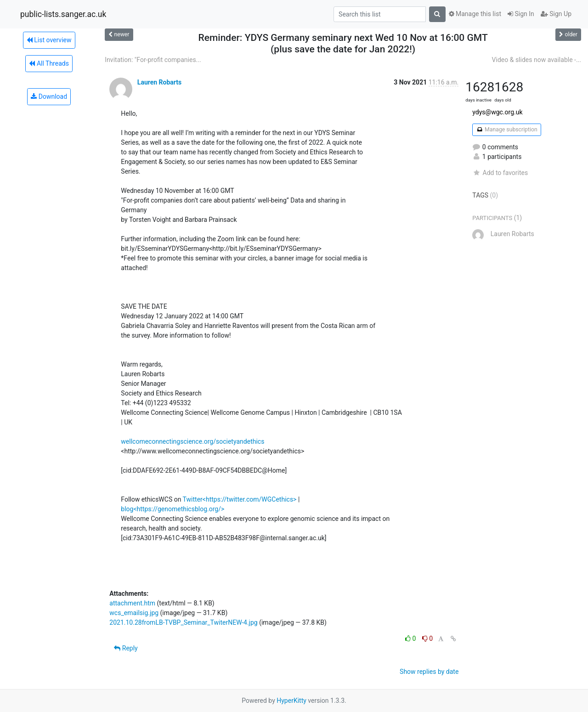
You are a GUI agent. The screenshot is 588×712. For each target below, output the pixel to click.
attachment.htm (132, 603)
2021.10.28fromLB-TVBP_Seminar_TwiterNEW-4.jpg (183, 622)
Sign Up (556, 14)
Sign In (521, 14)
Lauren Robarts (159, 82)
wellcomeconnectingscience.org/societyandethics (192, 441)
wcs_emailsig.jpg (134, 613)
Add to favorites (500, 173)
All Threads (49, 63)
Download (49, 96)
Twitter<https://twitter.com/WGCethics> (240, 499)
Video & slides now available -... (537, 60)
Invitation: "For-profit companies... (153, 60)
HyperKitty (291, 701)
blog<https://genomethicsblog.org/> (172, 509)
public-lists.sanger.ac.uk (63, 14)
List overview (49, 40)
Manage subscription (506, 130)
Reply (126, 648)
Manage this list (475, 14)
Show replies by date (429, 672)
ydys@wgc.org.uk (497, 112)
